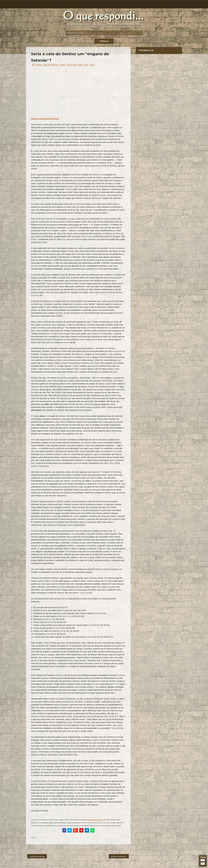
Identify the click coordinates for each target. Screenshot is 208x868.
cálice (39, 65)
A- (203, 864)
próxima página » (119, 856)
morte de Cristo (75, 65)
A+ (203, 860)
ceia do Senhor (51, 65)
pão (86, 65)
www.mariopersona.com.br (95, 820)
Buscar (104, 41)
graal (62, 65)
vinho (92, 65)
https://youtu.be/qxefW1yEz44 (45, 119)
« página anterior (37, 856)
